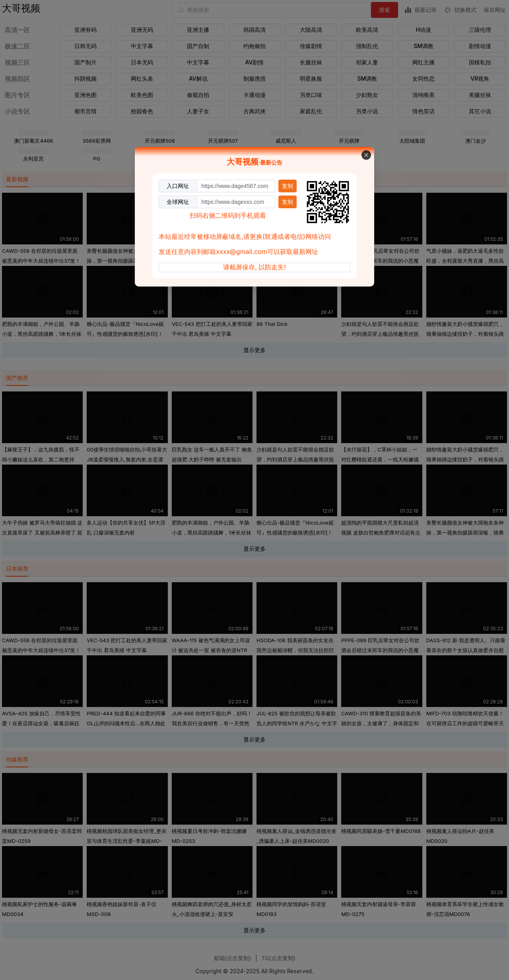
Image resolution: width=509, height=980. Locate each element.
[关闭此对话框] (366, 155)
